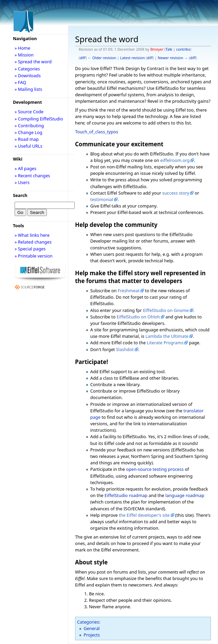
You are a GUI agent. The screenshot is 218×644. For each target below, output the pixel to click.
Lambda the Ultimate (167, 336)
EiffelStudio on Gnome (166, 310)
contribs (183, 49)
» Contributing (29, 126)
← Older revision (102, 58)
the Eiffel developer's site (144, 515)
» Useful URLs (29, 146)
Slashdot (125, 349)
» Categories (27, 69)
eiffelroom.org (175, 160)
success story (176, 193)
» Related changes (33, 242)
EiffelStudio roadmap (126, 495)
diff (83, 58)
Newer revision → (173, 58)
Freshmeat (129, 291)
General (92, 628)
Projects (92, 635)
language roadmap (185, 495)
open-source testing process (155, 469)
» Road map (27, 139)
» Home (22, 48)
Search (20, 195)
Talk (169, 49)
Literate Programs (165, 343)
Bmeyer (157, 49)
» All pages (25, 168)
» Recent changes (32, 176)
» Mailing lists (28, 89)
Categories (88, 622)
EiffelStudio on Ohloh (138, 317)
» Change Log (29, 132)
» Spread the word (33, 62)
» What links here (32, 235)
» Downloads (28, 76)
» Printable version (34, 256)
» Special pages (30, 249)
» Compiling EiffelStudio (39, 119)
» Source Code (29, 112)
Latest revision (133, 58)
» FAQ (20, 82)
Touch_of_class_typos (97, 132)
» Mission (24, 55)
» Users (22, 182)
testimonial (102, 199)
